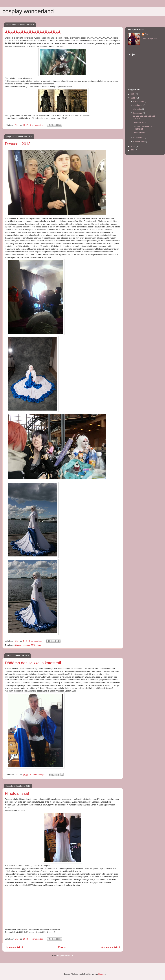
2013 (133, 98)
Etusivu (62, 947)
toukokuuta (138, 138)
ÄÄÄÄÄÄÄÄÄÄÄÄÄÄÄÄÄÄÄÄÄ (33, 32)
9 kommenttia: (37, 125)
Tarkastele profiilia (150, 38)
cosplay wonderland (28, 11)
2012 (133, 146)
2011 (133, 150)
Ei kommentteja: (38, 775)
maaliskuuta (139, 141)
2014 (133, 94)
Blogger (102, 974)
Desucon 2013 (18, 144)
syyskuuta (138, 105)
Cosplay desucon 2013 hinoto (28, 645)
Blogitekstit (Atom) (65, 955)
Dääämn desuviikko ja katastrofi (33, 663)
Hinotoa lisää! (17, 793)
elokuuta (137, 109)
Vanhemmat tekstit (111, 947)
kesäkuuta (138, 113)
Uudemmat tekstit (14, 947)
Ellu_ (147, 34)
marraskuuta (139, 101)
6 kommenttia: (36, 641)
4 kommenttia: (37, 939)
